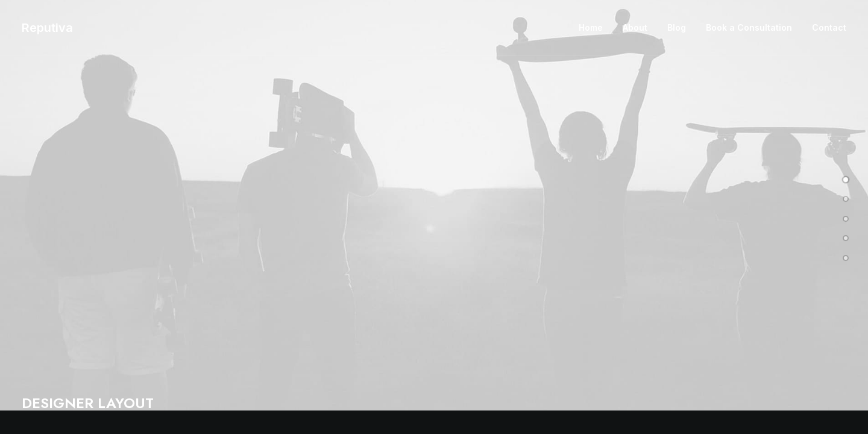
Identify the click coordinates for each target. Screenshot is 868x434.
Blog (677, 27)
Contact (829, 27)
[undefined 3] (846, 236)
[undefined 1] (846, 197)
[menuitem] (595, 28)
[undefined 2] (846, 216)
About (635, 27)
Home (591, 27)
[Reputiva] (47, 28)
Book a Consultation (749, 27)
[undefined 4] (846, 256)
